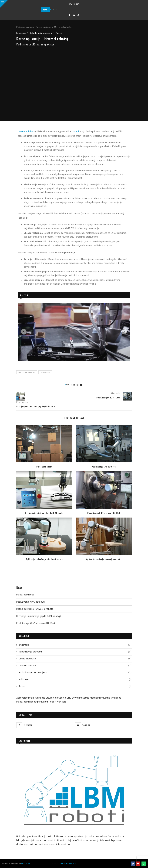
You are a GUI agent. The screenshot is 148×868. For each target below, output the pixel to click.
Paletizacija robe (44, 466)
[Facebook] (69, 15)
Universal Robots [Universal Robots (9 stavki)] (47, 702)
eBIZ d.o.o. (26, 864)
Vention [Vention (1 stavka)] (61, 702)
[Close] (4, 4)
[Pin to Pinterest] (77, 385)
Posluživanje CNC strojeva (104, 466)
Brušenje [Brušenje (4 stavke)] (61, 698)
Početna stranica (25, 27)
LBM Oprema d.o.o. (68, 864)
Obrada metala (75, 666)
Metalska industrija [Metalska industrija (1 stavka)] (100, 698)
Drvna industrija (75, 659)
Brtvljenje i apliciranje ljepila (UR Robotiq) (44, 513)
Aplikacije (45, 372)
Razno (75, 686)
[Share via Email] (81, 385)
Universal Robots (26, 131)
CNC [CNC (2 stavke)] (69, 698)
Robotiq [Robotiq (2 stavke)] (34, 702)
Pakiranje (75, 680)
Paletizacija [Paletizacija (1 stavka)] (23, 702)
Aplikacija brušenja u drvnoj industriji (104, 559)
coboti (76, 131)
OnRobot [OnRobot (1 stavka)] (116, 698)
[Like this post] (67, 385)
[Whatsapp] (78, 15)
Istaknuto (75, 645)
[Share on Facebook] (71, 385)
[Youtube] (74, 15)
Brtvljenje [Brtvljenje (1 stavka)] (51, 698)
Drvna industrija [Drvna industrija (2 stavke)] (81, 698)
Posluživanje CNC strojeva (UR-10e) (104, 513)
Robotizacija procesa (75, 652)
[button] (54, 10)
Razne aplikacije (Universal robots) (35, 609)
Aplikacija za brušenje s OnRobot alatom (44, 559)
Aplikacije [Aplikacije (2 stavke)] (40, 698)
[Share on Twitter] (74, 385)
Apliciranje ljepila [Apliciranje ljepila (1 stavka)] (25, 698)
